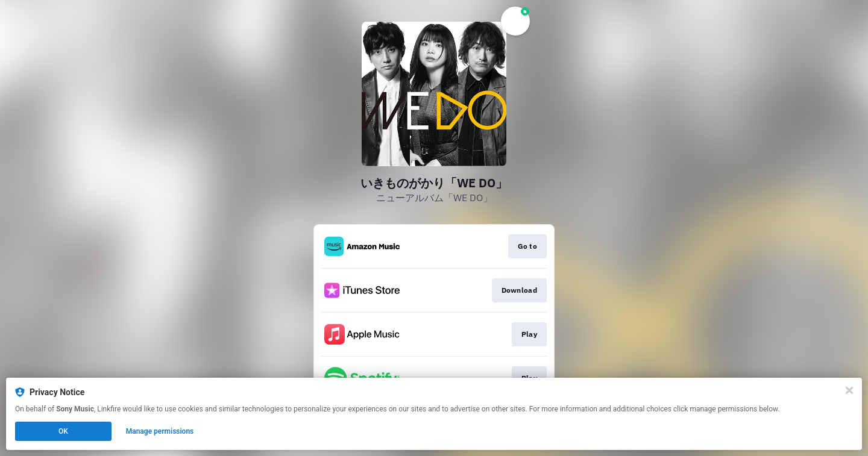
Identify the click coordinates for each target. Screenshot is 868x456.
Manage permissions (160, 431)
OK (63, 431)
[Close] (849, 390)
